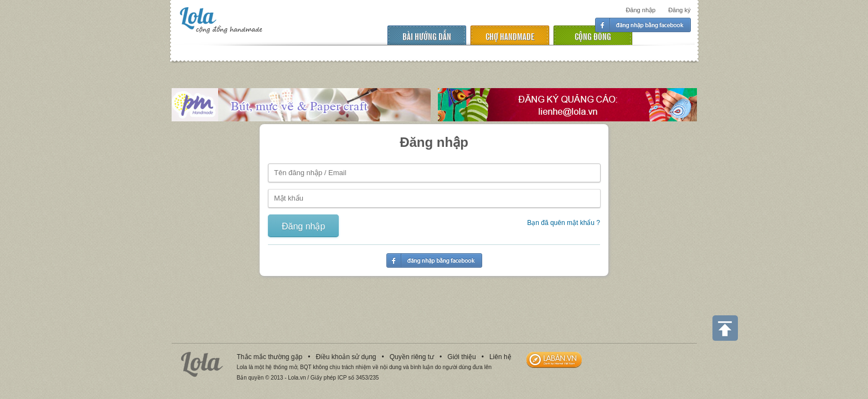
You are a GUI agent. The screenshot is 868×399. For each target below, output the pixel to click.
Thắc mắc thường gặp (270, 357)
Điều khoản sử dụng (346, 357)
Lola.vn (202, 364)
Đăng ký (679, 10)
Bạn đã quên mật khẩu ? (564, 223)
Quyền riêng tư (412, 357)
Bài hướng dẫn (427, 36)
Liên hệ (500, 357)
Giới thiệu (461, 357)
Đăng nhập (640, 10)
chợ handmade (510, 36)
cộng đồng (593, 36)
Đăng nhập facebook (643, 25)
